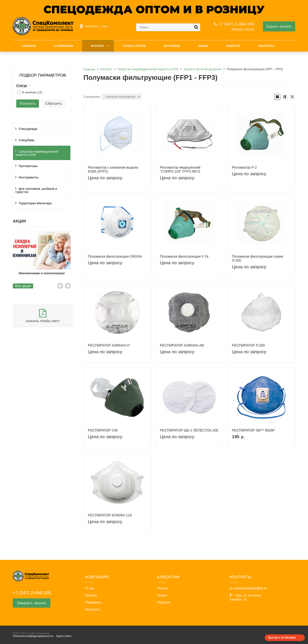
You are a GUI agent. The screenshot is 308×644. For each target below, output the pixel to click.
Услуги (162, 588)
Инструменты (29, 177)
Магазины (172, 46)
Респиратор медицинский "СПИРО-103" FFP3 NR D (180, 169)
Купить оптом (134, 46)
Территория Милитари (35, 203)
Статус (22, 86)
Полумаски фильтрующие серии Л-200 (257, 258)
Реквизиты (93, 602)
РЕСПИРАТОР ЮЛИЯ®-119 (110, 515)
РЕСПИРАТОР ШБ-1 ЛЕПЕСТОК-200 (189, 430)
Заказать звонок (243, 29)
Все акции (23, 286)
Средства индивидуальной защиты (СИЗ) (37, 153)
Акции (203, 46)
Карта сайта (64, 636)
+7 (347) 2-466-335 (236, 24)
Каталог (98, 46)
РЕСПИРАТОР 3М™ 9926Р (253, 430)
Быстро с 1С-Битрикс (282, 638)
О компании (63, 46)
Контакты (266, 46)
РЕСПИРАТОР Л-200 (248, 345)
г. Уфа (103, 26)
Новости (233, 46)
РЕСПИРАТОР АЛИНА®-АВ (182, 345)
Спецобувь (27, 140)
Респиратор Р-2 (244, 167)
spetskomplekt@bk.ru (251, 588)
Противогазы (28, 166)
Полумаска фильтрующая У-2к (184, 256)
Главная (29, 46)
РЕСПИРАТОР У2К (103, 430)
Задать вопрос (279, 26)
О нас (90, 588)
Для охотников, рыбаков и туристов (36, 190)
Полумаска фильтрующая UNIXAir (115, 256)
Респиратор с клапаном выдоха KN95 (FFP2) (113, 169)
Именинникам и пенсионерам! (42, 273)
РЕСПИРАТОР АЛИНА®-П (109, 345)
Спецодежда (28, 129)
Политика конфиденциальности (33, 636)
